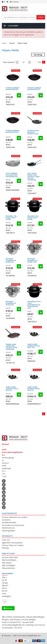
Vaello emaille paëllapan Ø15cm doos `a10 (34, 346)
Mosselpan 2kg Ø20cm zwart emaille (33, 218)
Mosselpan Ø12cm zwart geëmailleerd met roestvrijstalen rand (34, 305)
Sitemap (5, 548)
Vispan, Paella (22, 43)
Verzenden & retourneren (13, 525)
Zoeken (41, 17)
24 (23, 62)
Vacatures (6, 520)
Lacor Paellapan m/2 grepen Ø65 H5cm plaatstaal (12, 175)
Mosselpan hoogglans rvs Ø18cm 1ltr (11, 260)
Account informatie (10, 557)
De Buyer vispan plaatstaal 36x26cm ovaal (33, 132)
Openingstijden (8, 531)
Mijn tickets (7, 563)
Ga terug (38, 55)
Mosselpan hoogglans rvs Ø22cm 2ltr (11, 303)
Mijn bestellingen (9, 560)
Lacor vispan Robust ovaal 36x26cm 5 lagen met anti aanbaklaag (34, 177)
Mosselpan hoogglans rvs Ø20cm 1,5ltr (33, 260)
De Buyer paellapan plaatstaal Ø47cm (13, 131)
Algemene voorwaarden (12, 543)
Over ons (6, 540)
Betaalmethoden (9, 522)
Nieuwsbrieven (8, 568)
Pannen (12, 43)
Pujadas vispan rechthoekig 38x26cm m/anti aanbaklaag (12, 347)
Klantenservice (8, 528)
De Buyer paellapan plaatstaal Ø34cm (13, 89)
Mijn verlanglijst (9, 565)
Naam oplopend (9, 62)
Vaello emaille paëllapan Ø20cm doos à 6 (12, 389)
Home (4, 43)
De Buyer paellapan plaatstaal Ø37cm (34, 89)
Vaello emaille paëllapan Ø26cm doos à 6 (34, 389)
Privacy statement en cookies (15, 517)
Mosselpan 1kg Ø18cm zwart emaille (11, 218)
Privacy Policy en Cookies (13, 545)
